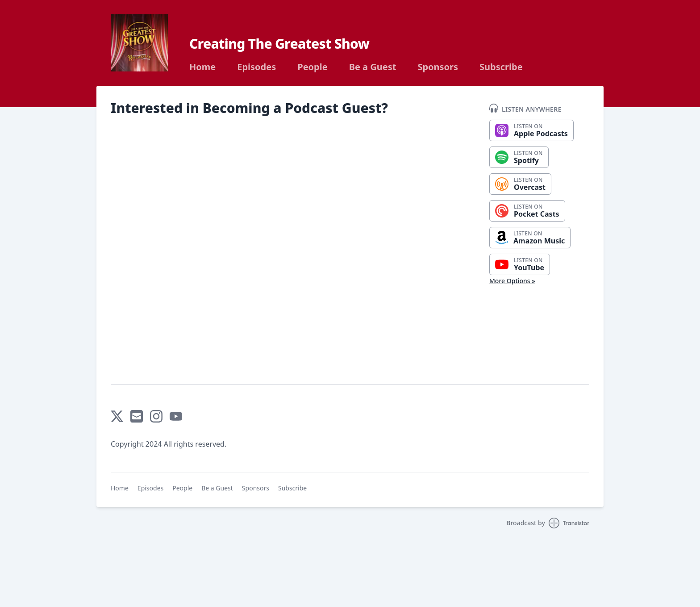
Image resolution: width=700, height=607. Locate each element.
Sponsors (438, 67)
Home (202, 67)
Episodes (256, 67)
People (312, 67)
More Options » (512, 281)
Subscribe (501, 67)
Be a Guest (373, 67)
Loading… (267, 247)
